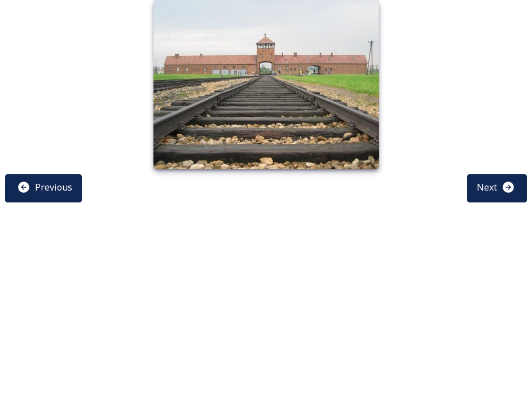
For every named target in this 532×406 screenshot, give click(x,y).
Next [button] (496, 187)
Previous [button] (45, 187)
